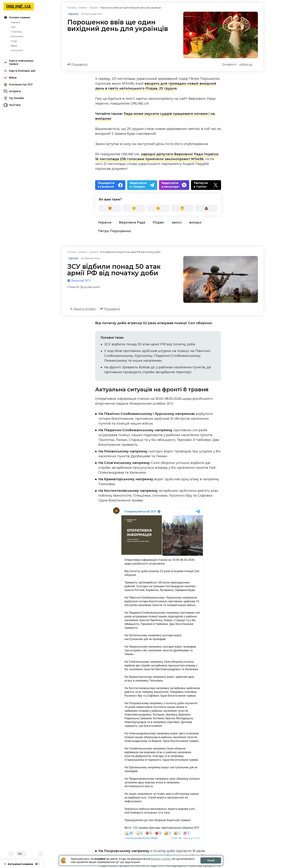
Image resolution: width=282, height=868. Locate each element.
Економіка (17, 36)
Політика (16, 32)
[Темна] (11, 854)
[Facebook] (110, 185)
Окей (211, 860)
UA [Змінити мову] (21, 854)
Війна (10, 78)
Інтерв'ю (12, 91)
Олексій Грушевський (84, 287)
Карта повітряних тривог (19, 62)
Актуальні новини (24, 864)
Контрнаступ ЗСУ (18, 84)
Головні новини (17, 17)
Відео (14, 46)
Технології (17, 50)
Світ (13, 27)
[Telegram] (142, 185)
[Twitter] (206, 185)
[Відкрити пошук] (40, 854)
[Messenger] (174, 185)
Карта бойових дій (19, 71)
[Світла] (6, 854)
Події (14, 41)
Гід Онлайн (14, 98)
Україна (15, 22)
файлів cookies (161, 859)
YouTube (12, 105)
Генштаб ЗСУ (81, 281)
